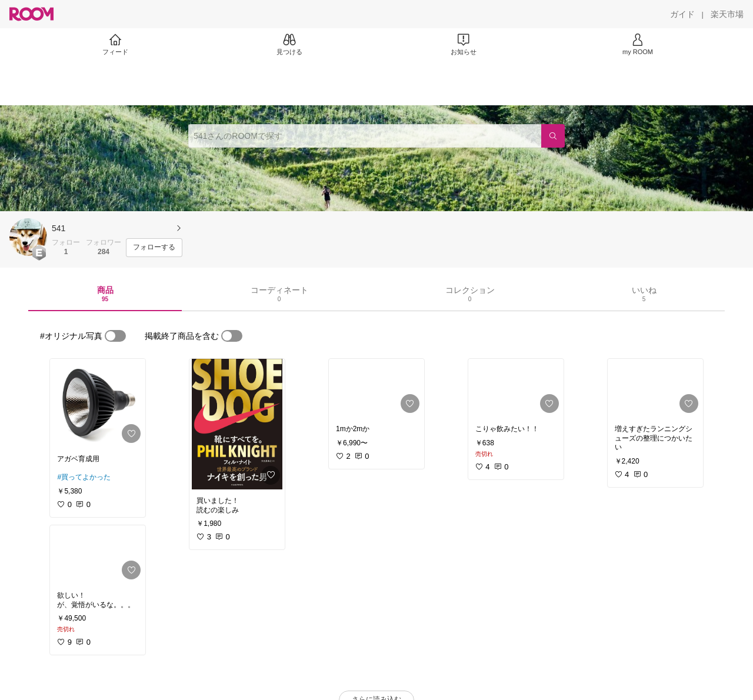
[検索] (553, 136)
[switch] (115, 336)
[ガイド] (682, 14)
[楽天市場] (727, 14)
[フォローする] (154, 248)
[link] (98, 403)
